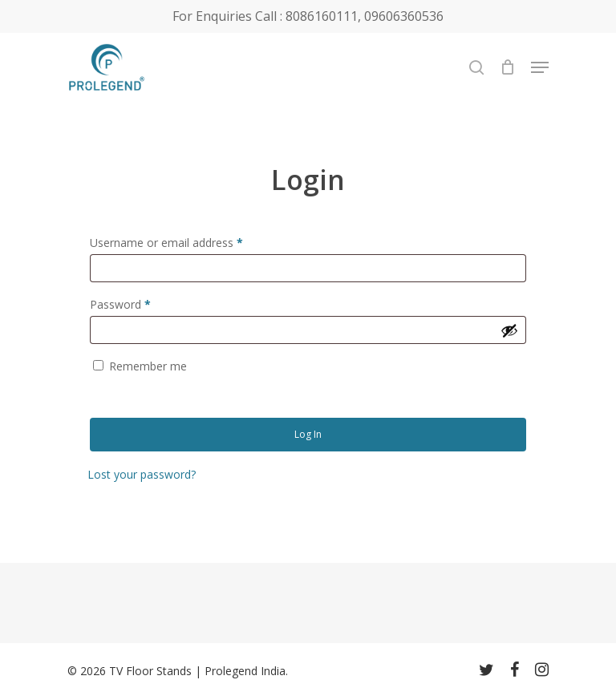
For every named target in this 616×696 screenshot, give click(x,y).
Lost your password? (142, 474)
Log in (308, 434)
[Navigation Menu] (540, 67)
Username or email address (166, 243)
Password (120, 304)
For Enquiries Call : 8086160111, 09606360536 (308, 16)
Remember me (148, 366)
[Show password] (509, 330)
